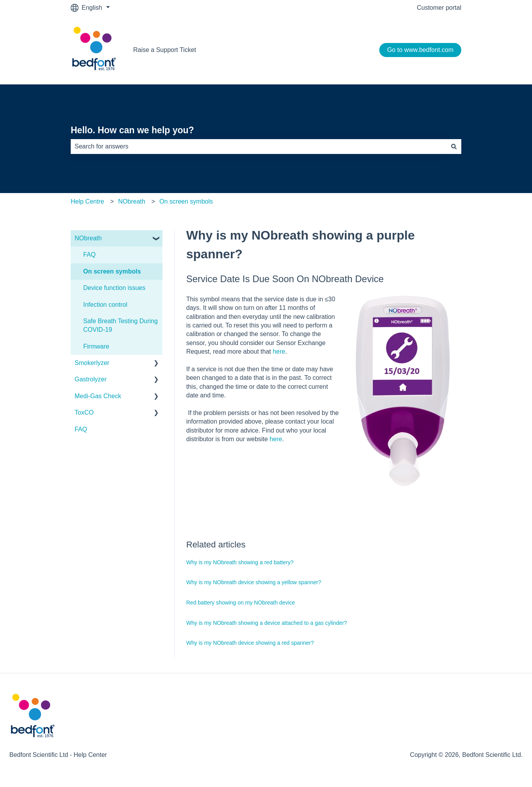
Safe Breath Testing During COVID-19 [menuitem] (121, 325)
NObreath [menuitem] (88, 238)
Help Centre (87, 201)
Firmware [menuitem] (96, 346)
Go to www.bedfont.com (420, 50)
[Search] (454, 147)
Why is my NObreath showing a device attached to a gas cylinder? (267, 623)
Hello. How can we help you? (132, 130)
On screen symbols (186, 201)
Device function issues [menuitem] (114, 288)
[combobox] (259, 147)
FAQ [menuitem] (89, 255)
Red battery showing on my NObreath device (241, 603)
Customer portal (439, 8)
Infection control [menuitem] (105, 305)
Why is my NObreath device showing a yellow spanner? (254, 582)
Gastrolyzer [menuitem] (91, 379)
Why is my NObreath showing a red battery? (240, 562)
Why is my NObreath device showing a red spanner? (250, 643)
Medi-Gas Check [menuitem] (98, 396)
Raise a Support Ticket (165, 50)
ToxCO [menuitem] (84, 412)
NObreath (132, 201)
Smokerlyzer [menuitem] (92, 363)
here (279, 351)
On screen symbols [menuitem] (112, 271)
